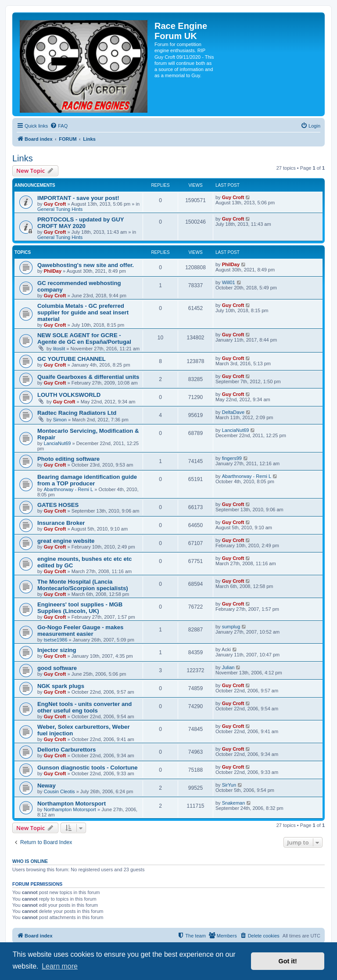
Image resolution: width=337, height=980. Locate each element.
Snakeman (234, 803)
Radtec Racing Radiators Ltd (77, 413)
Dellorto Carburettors (66, 750)
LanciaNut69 (57, 443)
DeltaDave (233, 412)
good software (57, 668)
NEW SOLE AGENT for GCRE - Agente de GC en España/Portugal (84, 339)
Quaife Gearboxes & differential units (88, 377)
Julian (228, 667)
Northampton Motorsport (72, 804)
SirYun (229, 785)
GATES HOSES (58, 505)
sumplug (231, 627)
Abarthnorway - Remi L (69, 489)
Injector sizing (57, 650)
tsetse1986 (56, 640)
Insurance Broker (61, 523)
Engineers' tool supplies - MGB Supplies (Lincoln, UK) (80, 608)
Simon (60, 420)
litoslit (59, 349)
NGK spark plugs (61, 686)
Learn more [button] (60, 966)
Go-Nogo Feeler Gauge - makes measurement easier (80, 631)
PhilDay (53, 271)
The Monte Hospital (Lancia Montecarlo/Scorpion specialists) (83, 585)
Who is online (30, 861)
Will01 (229, 282)
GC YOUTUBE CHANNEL (72, 359)
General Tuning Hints (60, 209)
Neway (47, 786)
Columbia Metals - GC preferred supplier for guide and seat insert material (83, 312)
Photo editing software (68, 459)
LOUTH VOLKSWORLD (69, 395)
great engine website (66, 541)
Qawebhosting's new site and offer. (86, 265)
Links (23, 158)
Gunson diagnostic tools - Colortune (88, 768)
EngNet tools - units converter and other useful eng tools (84, 707)
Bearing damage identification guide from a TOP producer (87, 480)
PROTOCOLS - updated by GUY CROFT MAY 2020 (81, 223)
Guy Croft (55, 204)
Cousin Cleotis (59, 791)
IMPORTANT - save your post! (78, 198)
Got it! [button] (288, 961)
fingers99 (232, 458)
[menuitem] (59, 126)
